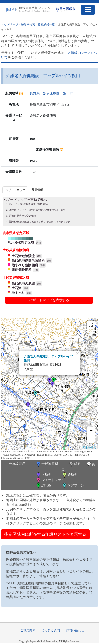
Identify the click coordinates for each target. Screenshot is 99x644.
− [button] (91, 439)
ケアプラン (73, 486)
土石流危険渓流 (23, 256)
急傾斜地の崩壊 (23, 283)
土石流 (16, 288)
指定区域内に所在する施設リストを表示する (45, 534)
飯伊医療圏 (51, 93)
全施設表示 (17, 464)
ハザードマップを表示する (49, 300)
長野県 (35, 93)
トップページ (9, 24)
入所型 (43, 475)
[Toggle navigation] (88, 10)
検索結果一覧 (46, 24)
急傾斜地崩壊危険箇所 (28, 261)
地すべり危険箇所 (25, 265)
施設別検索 (28, 24)
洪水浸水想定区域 (21, 242)
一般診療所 (47, 464)
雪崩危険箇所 (21, 270)
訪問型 (43, 486)
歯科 (75, 464)
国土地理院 (89, 448)
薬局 (79, 467)
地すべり (18, 293)
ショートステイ (50, 480)
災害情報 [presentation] (37, 190)
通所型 (70, 475)
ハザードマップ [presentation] (15, 190)
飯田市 (68, 93)
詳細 (39, 243)
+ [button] (91, 431)
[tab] (15, 190)
